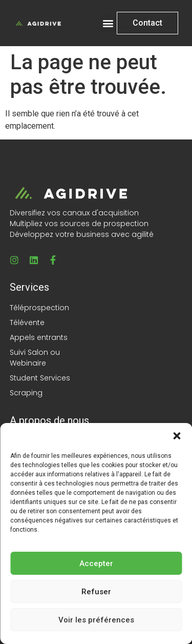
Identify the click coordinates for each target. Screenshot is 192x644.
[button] (177, 436)
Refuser (96, 592)
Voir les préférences (96, 620)
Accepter (96, 563)
